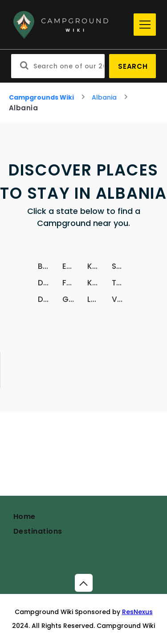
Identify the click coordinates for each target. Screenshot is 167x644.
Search (133, 66)
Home (24, 516)
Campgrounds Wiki (41, 97)
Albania (104, 97)
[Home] (70, 25)
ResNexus (137, 612)
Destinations (38, 531)
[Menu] (145, 25)
